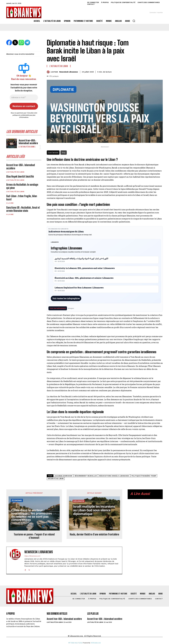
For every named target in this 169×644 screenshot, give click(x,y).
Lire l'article (53, 153)
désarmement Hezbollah (86, 476)
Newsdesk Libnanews (69, 72)
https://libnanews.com (32, 556)
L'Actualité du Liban (27, 147)
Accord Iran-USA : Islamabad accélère (28, 142)
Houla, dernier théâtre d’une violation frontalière (94, 534)
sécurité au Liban (56, 479)
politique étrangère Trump (144, 476)
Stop (64, 153)
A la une (10, 203)
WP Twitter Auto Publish (75, 643)
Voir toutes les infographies (66, 298)
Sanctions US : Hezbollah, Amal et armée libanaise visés (23, 209)
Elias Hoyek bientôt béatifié (20, 176)
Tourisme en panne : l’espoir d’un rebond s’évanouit (34, 536)
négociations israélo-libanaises (114, 476)
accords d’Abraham (63, 476)
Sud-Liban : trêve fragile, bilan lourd (22, 198)
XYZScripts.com (96, 643)
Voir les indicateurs (58, 308)
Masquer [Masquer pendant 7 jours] (71, 308)
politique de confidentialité (21, 115)
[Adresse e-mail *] (24, 98)
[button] (134, 21)
